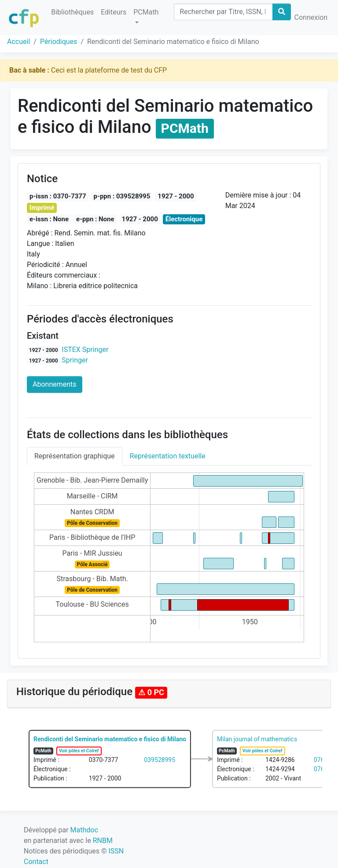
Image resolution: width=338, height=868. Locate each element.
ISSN (116, 851)
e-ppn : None (95, 219)
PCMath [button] (146, 12)
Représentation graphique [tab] (75, 456)
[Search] (223, 12)
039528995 (160, 760)
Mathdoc (84, 830)
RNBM (103, 841)
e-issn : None (49, 219)
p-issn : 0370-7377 (58, 196)
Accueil (18, 42)
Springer (75, 360)
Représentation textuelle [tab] (168, 456)
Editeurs (114, 12)
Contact (36, 862)
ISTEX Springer (85, 350)
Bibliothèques (72, 12)
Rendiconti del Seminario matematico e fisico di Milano (110, 739)
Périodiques (59, 42)
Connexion (311, 17)
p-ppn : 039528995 (122, 196)
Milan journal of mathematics (257, 739)
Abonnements (55, 384)
